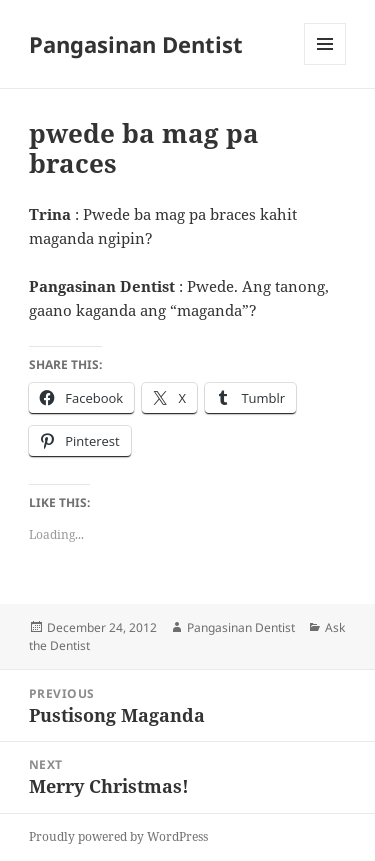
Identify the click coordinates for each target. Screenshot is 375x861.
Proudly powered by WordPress (118, 836)
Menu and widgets (325, 64)
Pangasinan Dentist (136, 44)
